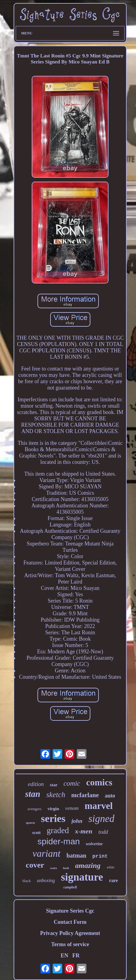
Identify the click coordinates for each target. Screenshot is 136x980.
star (54, 785)
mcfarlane (85, 795)
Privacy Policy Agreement (70, 933)
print (100, 856)
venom (72, 808)
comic (72, 783)
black (27, 881)
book (66, 868)
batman (76, 855)
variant (46, 853)
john (77, 821)
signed (101, 819)
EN (65, 956)
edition (36, 784)
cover (35, 865)
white (111, 867)
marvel (99, 806)
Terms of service (70, 944)
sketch (56, 795)
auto (110, 796)
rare (113, 880)
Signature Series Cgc (70, 911)
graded (58, 830)
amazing (88, 865)
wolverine (94, 844)
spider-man (59, 841)
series (53, 818)
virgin (53, 809)
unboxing (46, 880)
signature (82, 877)
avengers (34, 809)
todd (103, 832)
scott (37, 833)
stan (33, 794)
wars (54, 868)
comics (99, 782)
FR (76, 956)
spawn (30, 823)
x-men (84, 831)
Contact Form (70, 922)
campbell (70, 887)
